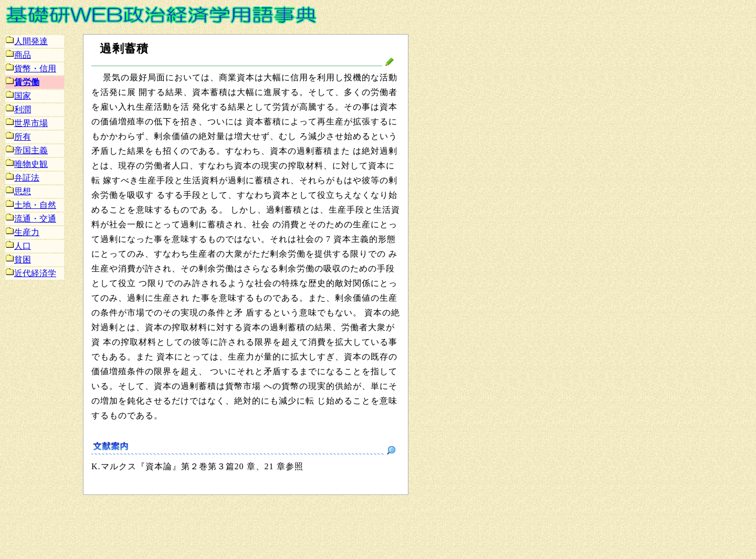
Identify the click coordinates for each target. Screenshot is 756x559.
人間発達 (27, 41)
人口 (18, 246)
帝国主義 (27, 150)
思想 (18, 191)
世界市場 (27, 123)
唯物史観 (27, 164)
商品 (18, 55)
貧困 (18, 260)
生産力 (23, 232)
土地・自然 (31, 205)
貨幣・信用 (31, 68)
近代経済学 (31, 273)
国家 (18, 96)
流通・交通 (31, 219)
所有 (18, 137)
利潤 (18, 109)
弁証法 (23, 178)
